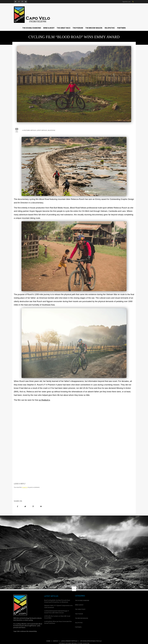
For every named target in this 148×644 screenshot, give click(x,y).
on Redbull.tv (44, 400)
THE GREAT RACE (64, 28)
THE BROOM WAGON (94, 28)
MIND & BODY (49, 28)
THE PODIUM (78, 28)
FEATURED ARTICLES (30, 130)
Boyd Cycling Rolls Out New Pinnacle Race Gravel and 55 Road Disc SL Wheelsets (57, 601)
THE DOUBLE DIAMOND (32, 28)
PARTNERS (121, 28)
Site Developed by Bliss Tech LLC (91, 641)
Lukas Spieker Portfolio (69, 641)
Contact (56, 641)
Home (48, 641)
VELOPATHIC (110, 28)
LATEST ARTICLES (42, 130)
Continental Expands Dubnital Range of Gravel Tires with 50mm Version (56, 612)
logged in (25, 487)
